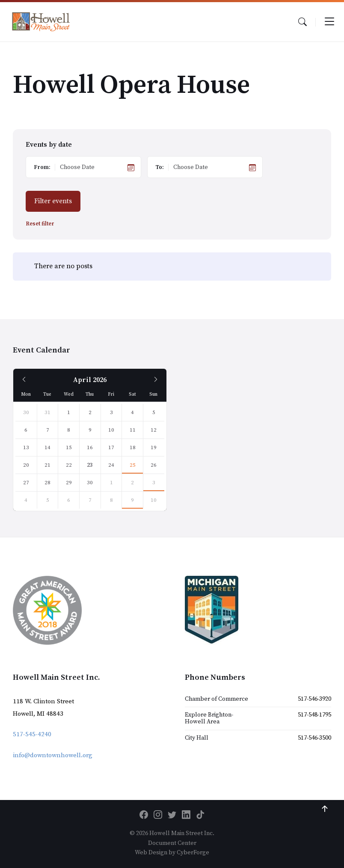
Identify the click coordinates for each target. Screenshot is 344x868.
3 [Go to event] (154, 483)
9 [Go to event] (132, 500)
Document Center (172, 843)
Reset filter (40, 224)
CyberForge (193, 853)
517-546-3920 (314, 699)
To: (160, 167)
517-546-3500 (314, 738)
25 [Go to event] (133, 465)
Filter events (53, 201)
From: (42, 167)
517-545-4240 (32, 734)
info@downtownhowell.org (53, 755)
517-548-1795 (314, 715)
